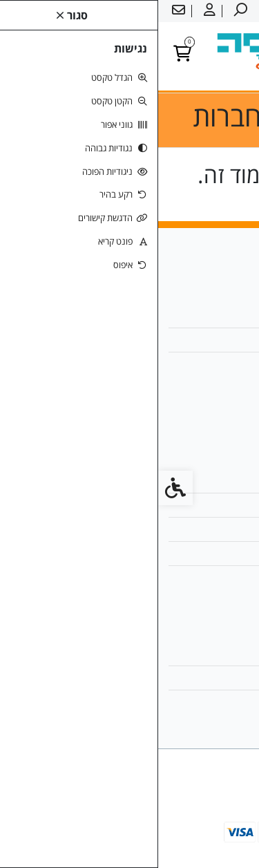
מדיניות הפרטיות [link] (203, 553)
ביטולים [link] (221, 577)
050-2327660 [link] (205, 364)
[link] (228, 837)
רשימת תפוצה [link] (208, 702)
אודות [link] (224, 315)
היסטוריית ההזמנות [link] (198, 678)
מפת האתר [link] (213, 505)
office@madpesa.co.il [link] (185, 340)
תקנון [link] (225, 529)
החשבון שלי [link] (212, 653)
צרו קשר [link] (219, 481)
